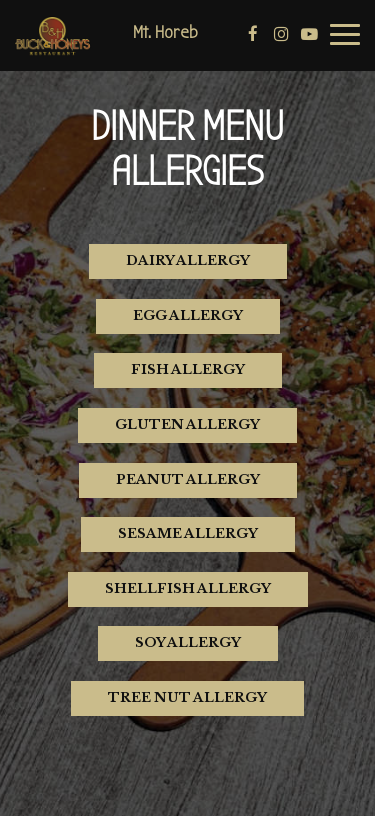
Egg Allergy (188, 315)
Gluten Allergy (187, 424)
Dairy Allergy (188, 260)
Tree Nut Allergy (187, 697)
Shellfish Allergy (188, 588)
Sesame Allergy (188, 533)
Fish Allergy (188, 369)
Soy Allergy (188, 642)
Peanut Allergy (188, 479)
